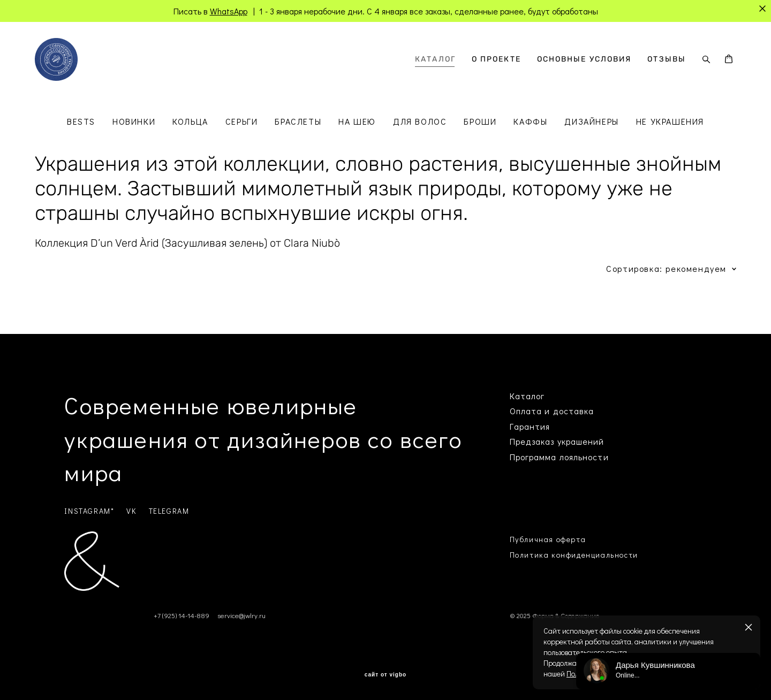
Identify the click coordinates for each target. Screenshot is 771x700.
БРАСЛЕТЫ (298, 121)
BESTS (81, 121)
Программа (533, 457)
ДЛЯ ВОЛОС (420, 121)
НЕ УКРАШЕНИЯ (670, 121)
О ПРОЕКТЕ (496, 59)
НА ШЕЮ (357, 121)
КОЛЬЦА (190, 121)
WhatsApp (229, 11)
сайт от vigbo (385, 675)
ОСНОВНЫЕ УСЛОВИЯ (584, 59)
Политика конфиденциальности (574, 555)
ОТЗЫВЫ (667, 59)
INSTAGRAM (87, 511)
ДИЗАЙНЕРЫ (591, 121)
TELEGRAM (169, 511)
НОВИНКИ (134, 121)
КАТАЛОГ (435, 59)
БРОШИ (480, 121)
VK (131, 511)
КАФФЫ (530, 121)
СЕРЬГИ (242, 121)
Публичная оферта (548, 539)
